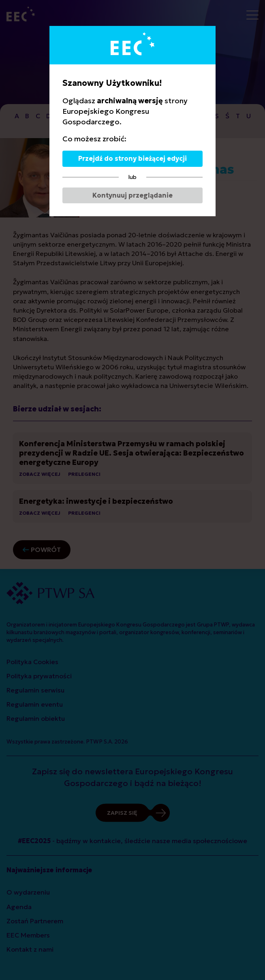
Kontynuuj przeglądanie (132, 195)
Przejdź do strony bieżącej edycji (132, 158)
